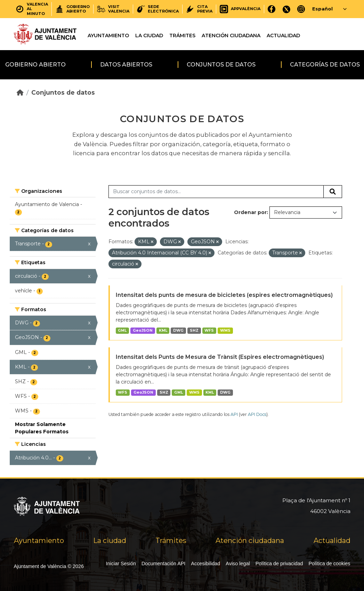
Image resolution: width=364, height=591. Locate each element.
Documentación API (163, 564)
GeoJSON (143, 330)
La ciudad (149, 36)
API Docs (257, 414)
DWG (178, 330)
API (234, 414)
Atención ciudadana (231, 36)
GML (122, 330)
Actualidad (283, 36)
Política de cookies (330, 564)
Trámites (182, 36)
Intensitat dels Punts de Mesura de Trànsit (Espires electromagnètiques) (220, 357)
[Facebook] (272, 9)
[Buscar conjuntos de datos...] (216, 192)
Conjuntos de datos (221, 65)
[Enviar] (333, 192)
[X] (286, 9)
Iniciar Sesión (121, 564)
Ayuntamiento (108, 36)
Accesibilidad (205, 564)
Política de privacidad (279, 564)
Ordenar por (250, 212)
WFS (209, 330)
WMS (225, 330)
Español (322, 9)
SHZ (194, 330)
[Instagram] (301, 9)
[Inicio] (20, 92)
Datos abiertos (126, 65)
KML (163, 330)
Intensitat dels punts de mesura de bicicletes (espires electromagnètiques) (224, 295)
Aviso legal (238, 564)
